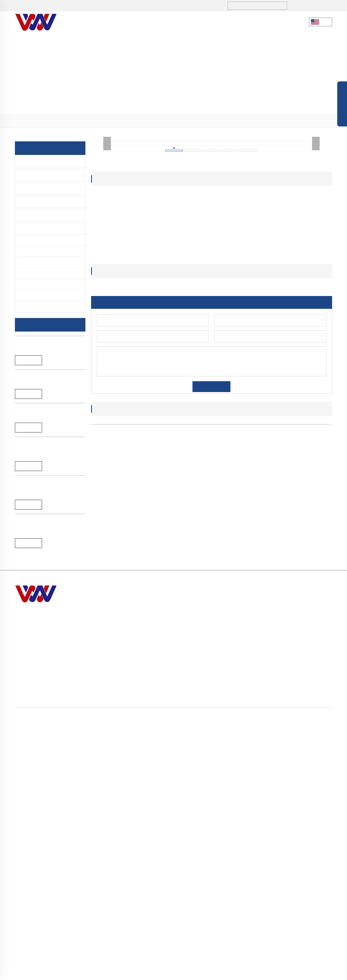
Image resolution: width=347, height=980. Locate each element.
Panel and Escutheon (44, 296)
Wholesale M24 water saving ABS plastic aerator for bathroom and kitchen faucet (303, 744)
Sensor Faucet (35, 189)
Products (152, 22)
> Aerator (90, 121)
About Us (118, 22)
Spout (30, 273)
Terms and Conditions (287, 973)
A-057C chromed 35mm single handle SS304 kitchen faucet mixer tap (48, 708)
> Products (44, 121)
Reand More (28, 404)
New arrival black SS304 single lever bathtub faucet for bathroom (49, 389)
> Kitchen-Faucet (309, 872)
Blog (216, 973)
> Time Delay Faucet (313, 901)
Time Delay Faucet (39, 202)
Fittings (31, 285)
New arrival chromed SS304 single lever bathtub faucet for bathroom (48, 467)
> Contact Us (239, 921)
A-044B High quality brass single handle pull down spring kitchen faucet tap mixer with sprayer (46, 790)
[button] (201, 760)
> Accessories (306, 911)
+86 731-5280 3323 (50, 6)
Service (211, 22)
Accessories (33, 215)
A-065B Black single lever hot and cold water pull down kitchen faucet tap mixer (49, 625)
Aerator (31, 240)
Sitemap (230, 973)
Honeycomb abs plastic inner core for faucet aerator (181, 741)
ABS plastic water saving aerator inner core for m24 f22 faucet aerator (242, 744)
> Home (234, 872)
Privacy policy (252, 973)
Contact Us (246, 22)
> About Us (237, 882)
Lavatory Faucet (37, 176)
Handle (31, 262)
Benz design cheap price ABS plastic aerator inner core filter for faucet (120, 744)
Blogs (183, 22)
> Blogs (233, 901)
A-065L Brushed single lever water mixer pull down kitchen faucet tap (48, 544)
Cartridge (33, 251)
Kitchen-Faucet (36, 162)
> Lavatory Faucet (310, 882)
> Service (235, 911)
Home (27, 121)
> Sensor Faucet (309, 892)
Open (342, 105)
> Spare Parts (68, 121)
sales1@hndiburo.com (110, 6)
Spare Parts (33, 229)
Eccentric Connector (43, 307)
